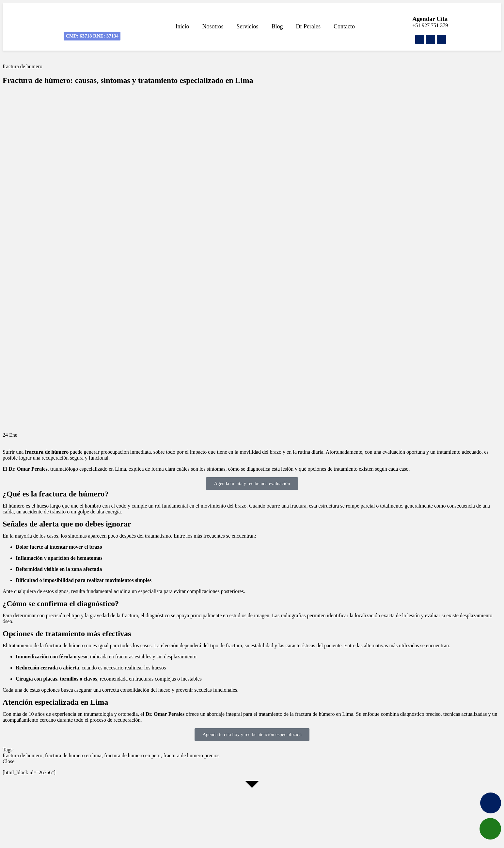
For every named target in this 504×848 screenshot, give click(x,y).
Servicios (248, 26)
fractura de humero (23, 66)
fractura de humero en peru (132, 755)
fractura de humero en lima (73, 755)
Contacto (344, 26)
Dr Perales (308, 26)
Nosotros (213, 26)
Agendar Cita (430, 19)
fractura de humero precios (191, 755)
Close (8, 761)
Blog (277, 26)
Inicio (182, 26)
